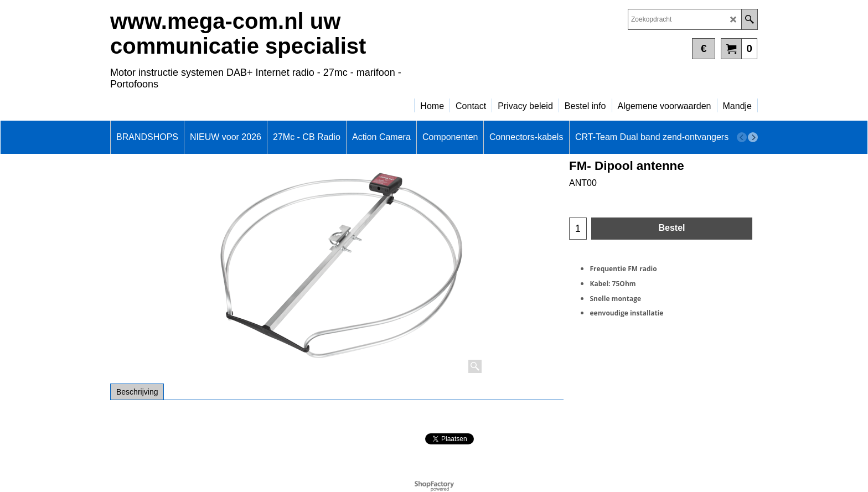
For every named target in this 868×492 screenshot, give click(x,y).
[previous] (742, 137)
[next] (753, 137)
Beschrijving (137, 392)
